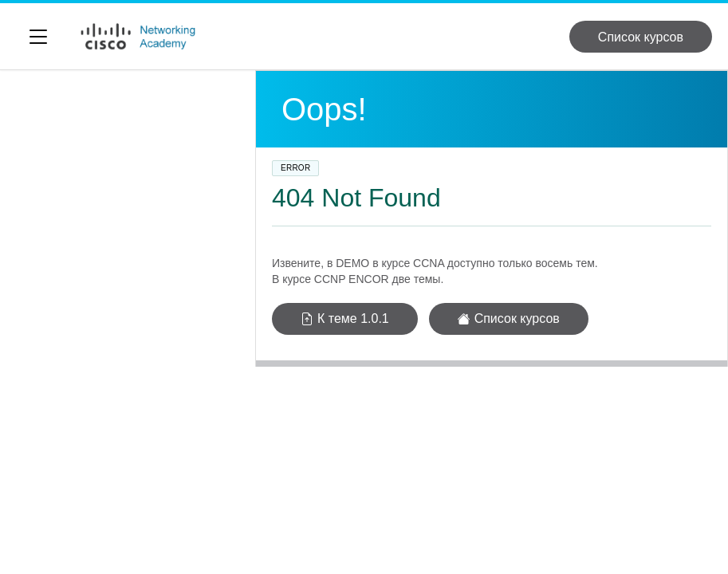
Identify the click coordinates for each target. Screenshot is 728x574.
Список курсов (641, 37)
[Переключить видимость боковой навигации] (38, 37)
